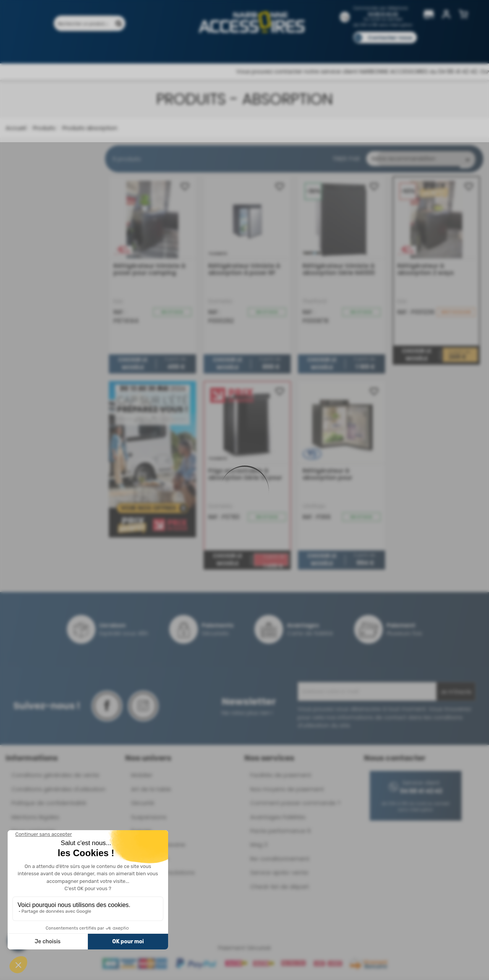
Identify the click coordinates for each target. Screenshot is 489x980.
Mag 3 (259, 846)
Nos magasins (217, 49)
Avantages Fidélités (278, 819)
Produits (53, 49)
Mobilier (142, 777)
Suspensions (149, 819)
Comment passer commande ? (295, 805)
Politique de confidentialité (49, 805)
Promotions (92, 49)
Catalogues (352, 49)
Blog (385, 49)
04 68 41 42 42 (383, 14)
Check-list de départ (280, 888)
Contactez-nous (390, 38)
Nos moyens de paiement (287, 791)
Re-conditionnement (280, 861)
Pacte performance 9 (280, 833)
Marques (259, 49)
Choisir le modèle (133, 366)
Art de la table (151, 791)
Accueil (16, 128)
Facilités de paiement (281, 777)
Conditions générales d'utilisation (58, 791)
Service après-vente (279, 874)
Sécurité (143, 805)
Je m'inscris (456, 694)
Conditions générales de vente (55, 777)
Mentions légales (35, 819)
